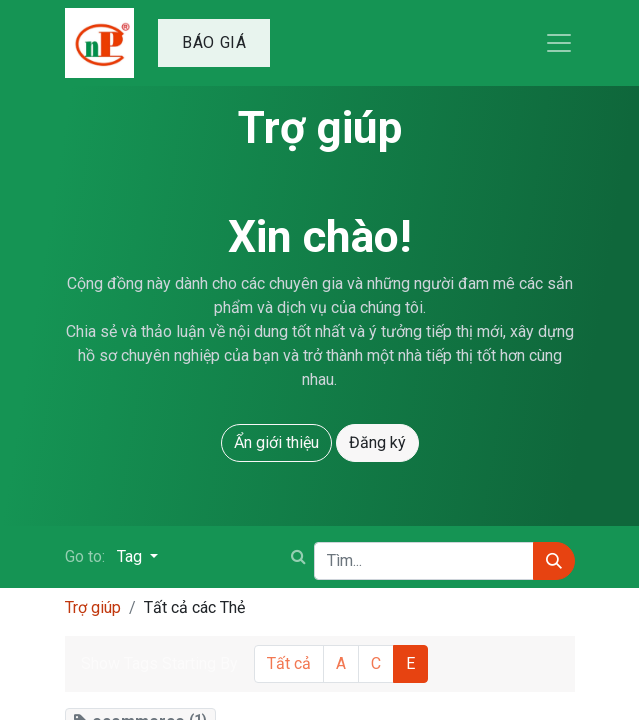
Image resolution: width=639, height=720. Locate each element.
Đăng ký (377, 442)
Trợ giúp (93, 607)
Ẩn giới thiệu (276, 442)
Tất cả (289, 663)
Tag (131, 556)
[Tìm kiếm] (554, 561)
